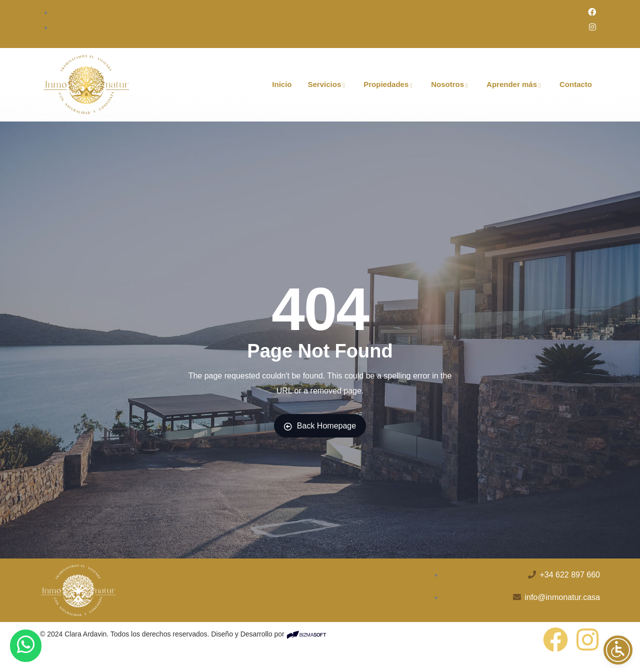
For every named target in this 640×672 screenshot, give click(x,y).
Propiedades (389, 84)
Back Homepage (320, 426)
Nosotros (451, 84)
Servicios (328, 84)
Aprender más (515, 84)
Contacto (576, 84)
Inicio (282, 84)
